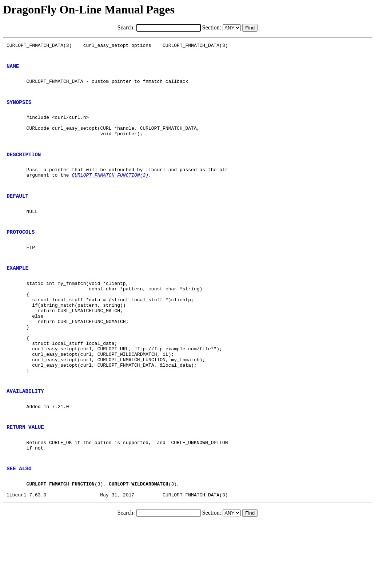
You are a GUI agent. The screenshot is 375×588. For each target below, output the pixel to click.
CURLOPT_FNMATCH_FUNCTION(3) (110, 193)
